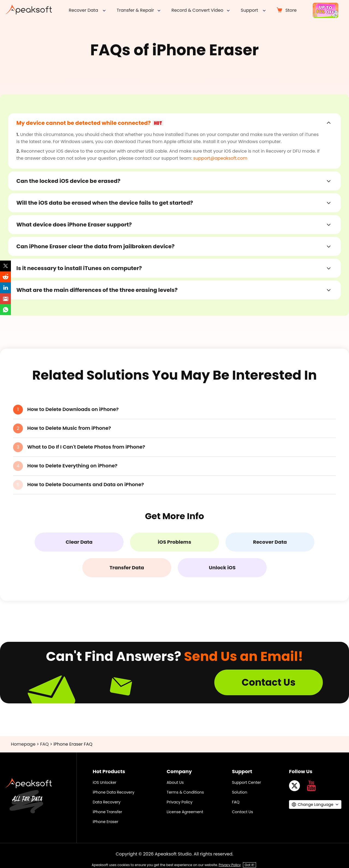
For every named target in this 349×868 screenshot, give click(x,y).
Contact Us (269, 682)
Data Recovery (107, 802)
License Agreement (185, 812)
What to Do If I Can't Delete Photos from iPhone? (86, 447)
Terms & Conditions (185, 792)
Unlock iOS (222, 568)
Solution (240, 792)
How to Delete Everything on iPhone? (72, 466)
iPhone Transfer (107, 812)
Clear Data (79, 542)
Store (291, 10)
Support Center (247, 782)
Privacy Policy (180, 802)
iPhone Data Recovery (114, 792)
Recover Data (270, 542)
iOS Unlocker (105, 782)
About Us (175, 782)
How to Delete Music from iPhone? (69, 428)
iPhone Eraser (106, 822)
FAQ (44, 744)
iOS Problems (174, 542)
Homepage (23, 744)
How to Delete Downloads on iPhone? (73, 409)
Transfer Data (127, 568)
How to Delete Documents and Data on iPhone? (86, 484)
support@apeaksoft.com (220, 158)
